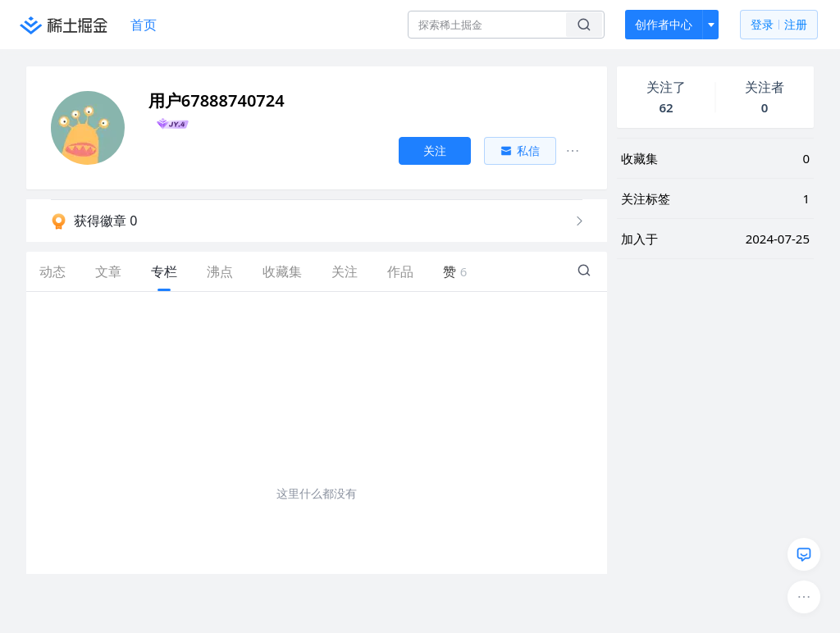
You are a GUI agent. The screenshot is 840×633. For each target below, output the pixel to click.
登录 (779, 25)
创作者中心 (664, 24)
